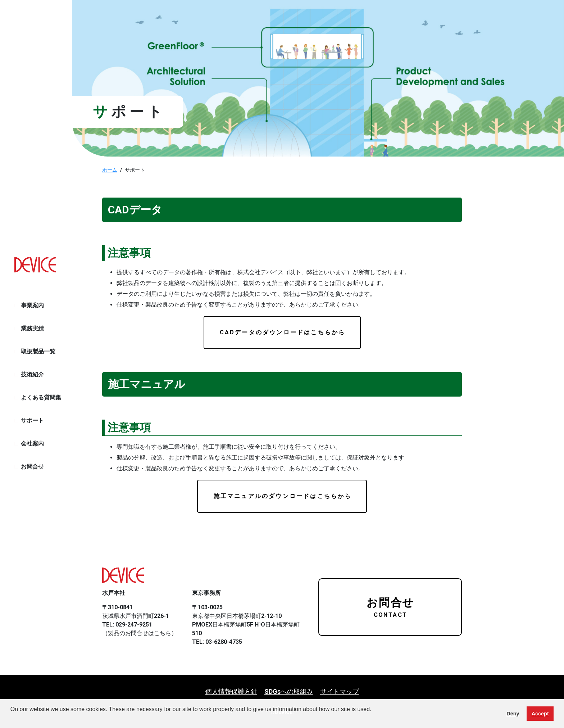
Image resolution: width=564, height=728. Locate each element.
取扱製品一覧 (38, 351)
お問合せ (32, 467)
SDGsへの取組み (289, 691)
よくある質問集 (41, 397)
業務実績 (32, 328)
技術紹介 (32, 374)
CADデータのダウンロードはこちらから (283, 332)
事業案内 (32, 305)
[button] (12, 719)
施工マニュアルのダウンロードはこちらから (283, 496)
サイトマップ (340, 691)
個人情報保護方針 (231, 691)
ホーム (110, 170)
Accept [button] (540, 714)
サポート (32, 420)
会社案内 (32, 444)
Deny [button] (513, 714)
